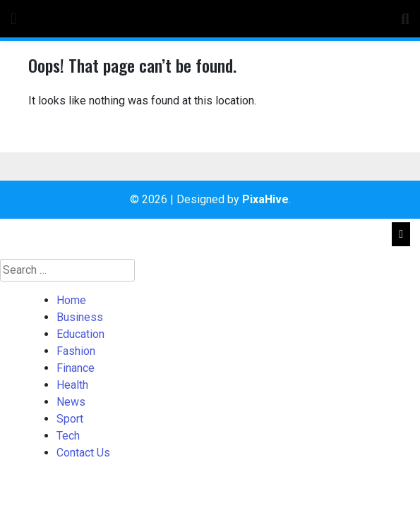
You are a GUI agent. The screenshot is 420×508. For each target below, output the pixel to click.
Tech (68, 436)
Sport (70, 419)
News (71, 402)
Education (80, 334)
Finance (76, 368)
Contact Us (83, 453)
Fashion (76, 351)
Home (71, 300)
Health (72, 385)
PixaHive (265, 199)
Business (80, 317)
